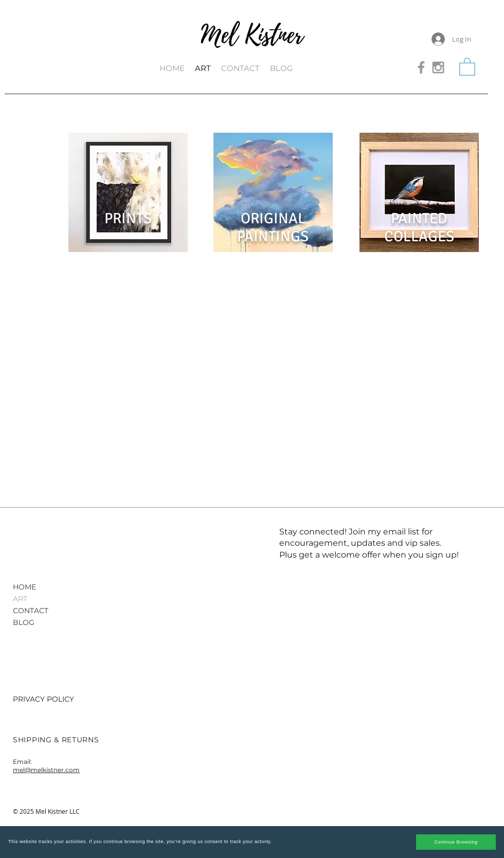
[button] (467, 66)
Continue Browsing (456, 842)
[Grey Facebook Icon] (421, 67)
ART (20, 599)
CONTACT (31, 611)
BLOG (24, 622)
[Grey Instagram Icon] (438, 67)
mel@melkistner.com (46, 770)
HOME (24, 587)
